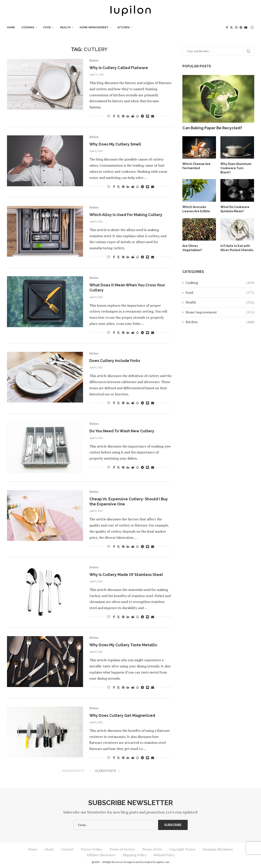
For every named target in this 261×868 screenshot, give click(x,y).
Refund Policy (164, 855)
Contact (67, 849)
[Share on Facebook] (114, 116)
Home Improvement (94, 27)
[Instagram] (236, 27)
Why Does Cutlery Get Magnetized (122, 715)
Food (47, 27)
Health (65, 27)
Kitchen (124, 27)
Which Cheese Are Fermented (196, 166)
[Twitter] (231, 27)
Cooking (28, 27)
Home (11, 27)
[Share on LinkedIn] (128, 116)
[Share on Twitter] (118, 116)
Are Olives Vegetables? (192, 244)
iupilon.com (163, 862)
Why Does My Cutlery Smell (115, 144)
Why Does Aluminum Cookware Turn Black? (237, 166)
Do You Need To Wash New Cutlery (122, 431)
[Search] (252, 27)
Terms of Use (152, 849)
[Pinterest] (241, 27)
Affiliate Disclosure (101, 855)
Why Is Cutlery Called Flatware (119, 68)
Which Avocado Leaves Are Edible (196, 205)
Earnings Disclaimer (218, 849)
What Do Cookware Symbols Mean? (235, 205)
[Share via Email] (153, 116)
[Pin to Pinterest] (123, 116)
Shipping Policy (135, 855)
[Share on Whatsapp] (138, 116)
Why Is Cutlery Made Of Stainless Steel (126, 575)
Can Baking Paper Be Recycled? (212, 128)
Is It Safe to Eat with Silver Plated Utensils (237, 244)
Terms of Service (122, 849)
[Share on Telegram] (142, 116)
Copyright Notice (182, 849)
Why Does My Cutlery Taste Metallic (123, 645)
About (49, 849)
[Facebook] (227, 27)
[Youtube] (246, 27)
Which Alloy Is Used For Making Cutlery (126, 215)
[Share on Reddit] (133, 116)
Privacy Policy (91, 849)
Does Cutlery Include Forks (115, 361)
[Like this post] (109, 116)
